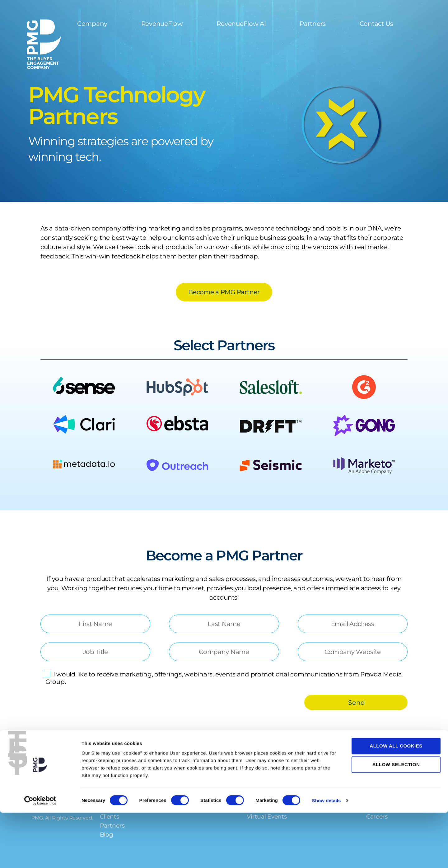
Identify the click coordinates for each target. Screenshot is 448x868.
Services (173, 779)
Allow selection (396, 820)
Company (92, 24)
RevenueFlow (162, 24)
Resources (264, 779)
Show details (327, 856)
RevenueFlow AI (241, 24)
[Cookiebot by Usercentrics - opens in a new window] (40, 856)
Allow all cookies (396, 801)
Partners (313, 24)
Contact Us (376, 24)
